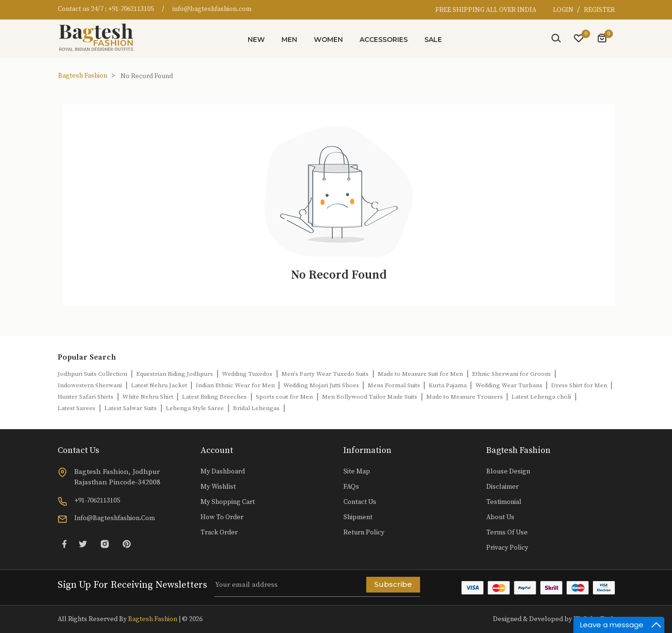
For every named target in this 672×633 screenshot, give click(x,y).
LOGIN (564, 10)
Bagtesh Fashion (83, 76)
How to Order (222, 517)
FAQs (351, 487)
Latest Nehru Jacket (160, 385)
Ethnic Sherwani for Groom (511, 374)
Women (328, 40)
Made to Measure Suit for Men (420, 374)
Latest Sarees (76, 408)
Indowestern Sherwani (90, 385)
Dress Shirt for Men (580, 385)
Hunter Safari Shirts (85, 397)
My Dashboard (223, 472)
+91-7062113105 (131, 9)
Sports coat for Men (284, 397)
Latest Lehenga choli (541, 397)
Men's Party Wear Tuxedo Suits (325, 374)
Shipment (358, 517)
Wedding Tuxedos (247, 374)
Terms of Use (507, 533)
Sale (433, 40)
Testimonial (504, 502)
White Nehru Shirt (149, 397)
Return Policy (364, 533)
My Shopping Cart (228, 502)
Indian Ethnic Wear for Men (236, 385)
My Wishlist (218, 487)
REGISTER (599, 10)
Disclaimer (502, 487)
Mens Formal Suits (395, 385)
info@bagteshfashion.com (212, 9)
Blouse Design (508, 472)
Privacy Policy (507, 548)
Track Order (219, 533)
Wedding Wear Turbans (510, 385)
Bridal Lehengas (256, 408)
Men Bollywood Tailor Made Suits (370, 397)
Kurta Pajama (448, 385)
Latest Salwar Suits (130, 408)
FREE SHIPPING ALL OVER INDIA (486, 10)
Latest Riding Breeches (214, 397)
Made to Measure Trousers (465, 397)
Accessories (384, 40)
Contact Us (360, 502)
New (256, 40)
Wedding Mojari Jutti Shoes (322, 385)
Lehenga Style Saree (195, 408)
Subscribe (393, 584)
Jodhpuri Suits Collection (92, 374)
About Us (500, 517)
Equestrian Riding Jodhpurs (175, 374)
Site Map (357, 472)
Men (289, 40)
